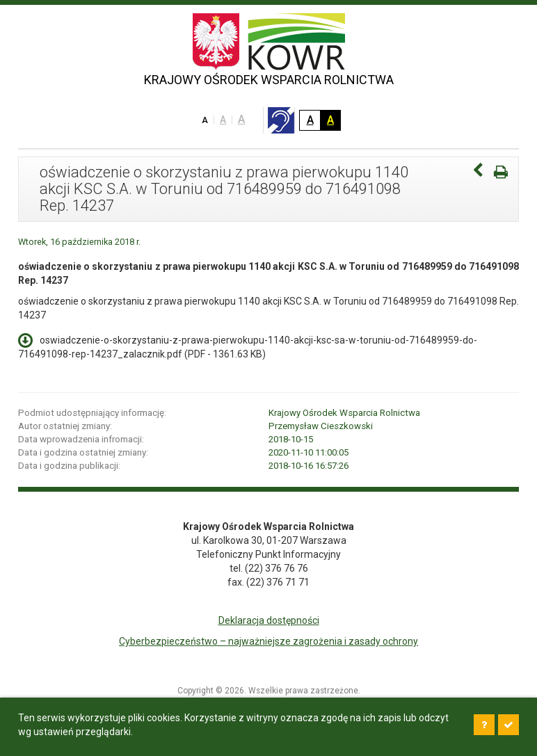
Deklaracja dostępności (269, 620)
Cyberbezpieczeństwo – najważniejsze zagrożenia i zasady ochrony (268, 641)
